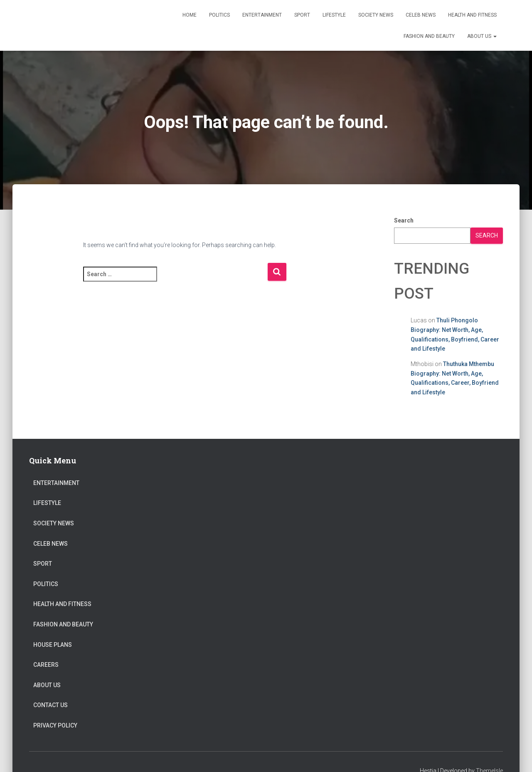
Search (404, 220)
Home (190, 15)
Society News (376, 15)
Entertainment (262, 15)
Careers (46, 665)
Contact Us (50, 705)
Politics (219, 15)
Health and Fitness (472, 15)
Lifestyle (334, 15)
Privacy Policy (55, 725)
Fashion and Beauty (429, 36)
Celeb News (421, 15)
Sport (302, 15)
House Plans (53, 645)
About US (482, 36)
